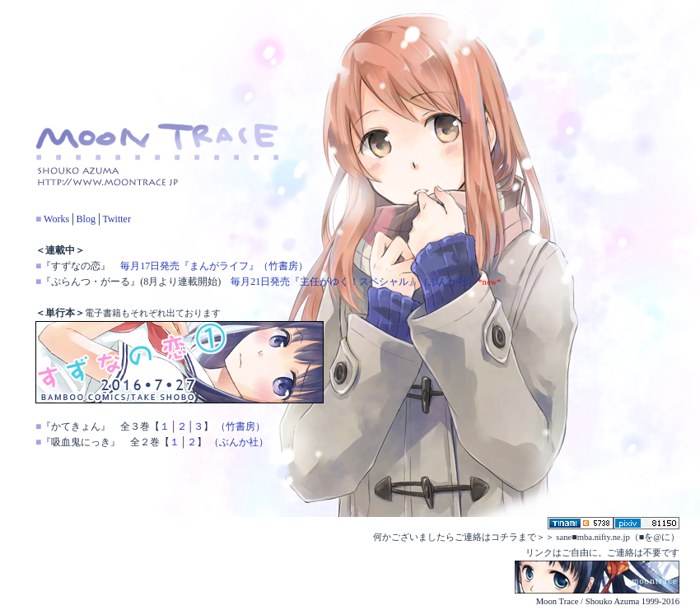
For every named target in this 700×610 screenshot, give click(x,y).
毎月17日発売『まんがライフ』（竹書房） (214, 266)
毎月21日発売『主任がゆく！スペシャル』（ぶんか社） (354, 282)
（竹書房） (240, 426)
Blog (86, 219)
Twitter (116, 219)
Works (56, 219)
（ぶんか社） (239, 442)
